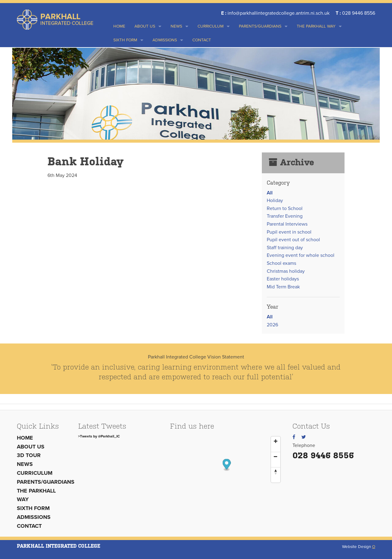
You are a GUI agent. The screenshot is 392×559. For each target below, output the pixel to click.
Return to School (285, 208)
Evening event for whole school (301, 255)
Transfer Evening (285, 216)
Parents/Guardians (260, 26)
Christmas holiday (286, 271)
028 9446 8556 (323, 455)
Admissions (165, 40)
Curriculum (211, 26)
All (270, 193)
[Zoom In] (276, 441)
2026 (272, 325)
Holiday (275, 201)
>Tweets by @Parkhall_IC (99, 436)
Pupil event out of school (293, 240)
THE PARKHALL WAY (316, 26)
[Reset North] (276, 472)
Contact (202, 40)
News (176, 26)
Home (119, 26)
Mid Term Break (283, 287)
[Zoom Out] (276, 456)
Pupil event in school (289, 232)
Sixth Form (125, 40)
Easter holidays (283, 279)
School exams (281, 263)
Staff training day (285, 248)
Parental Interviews (287, 224)
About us (145, 26)
